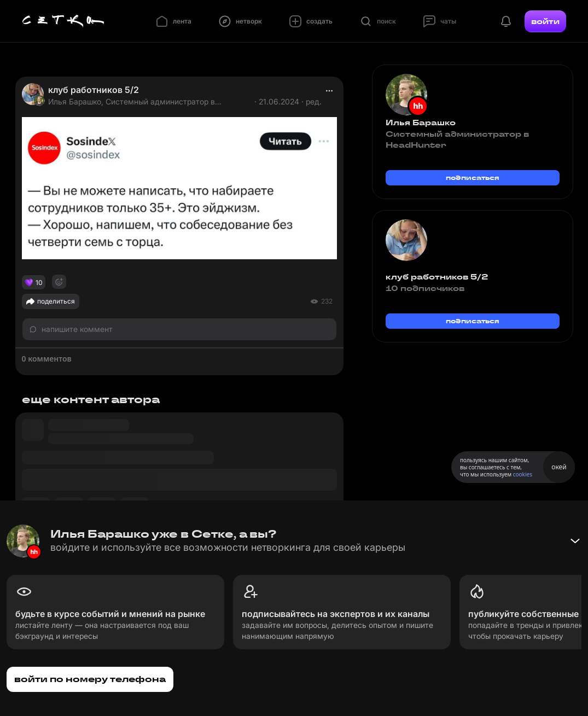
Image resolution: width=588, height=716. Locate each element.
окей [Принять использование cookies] (559, 467)
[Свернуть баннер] (575, 541)
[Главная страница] (63, 21)
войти (545, 21)
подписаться (473, 177)
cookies (523, 474)
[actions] (329, 91)
